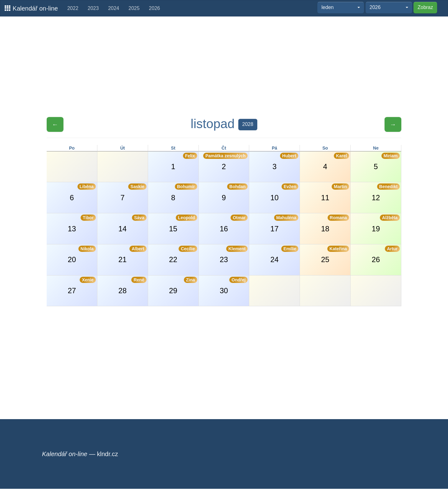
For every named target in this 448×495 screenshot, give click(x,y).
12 (386, 192)
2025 (134, 8)
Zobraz (425, 7)
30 (234, 286)
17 (284, 224)
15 (183, 224)
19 (386, 224)
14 (133, 224)
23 (234, 255)
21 (133, 255)
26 (386, 255)
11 (335, 192)
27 (82, 286)
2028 (248, 124)
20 (82, 255)
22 (183, 255)
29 (183, 286)
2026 (155, 8)
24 (284, 255)
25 (335, 255)
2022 (73, 8)
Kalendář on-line (31, 8)
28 (133, 286)
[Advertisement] (224, 66)
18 (335, 224)
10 (284, 192)
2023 (93, 8)
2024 (114, 8)
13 (82, 224)
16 (234, 224)
